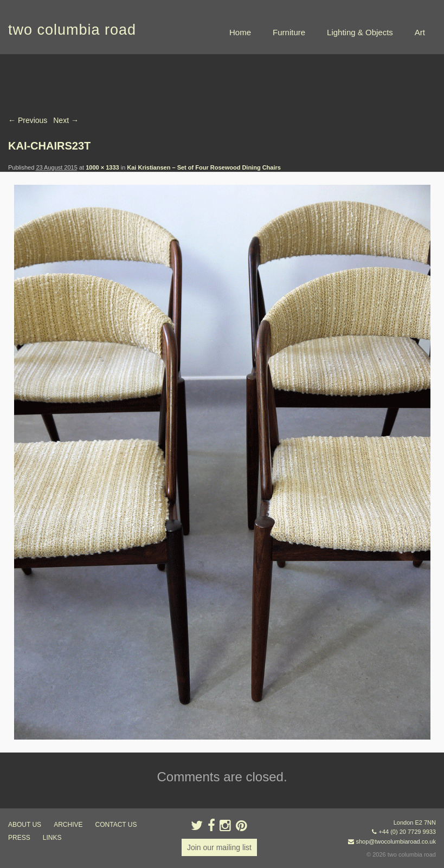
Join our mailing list (219, 847)
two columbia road (72, 30)
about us (25, 825)
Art (420, 32)
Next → (66, 120)
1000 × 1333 (102, 167)
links (52, 838)
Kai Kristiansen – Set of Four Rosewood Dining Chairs (204, 167)
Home (240, 32)
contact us (116, 825)
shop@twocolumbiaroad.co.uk (396, 841)
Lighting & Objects (360, 32)
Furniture (289, 32)
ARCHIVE (68, 825)
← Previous (28, 120)
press (19, 838)
